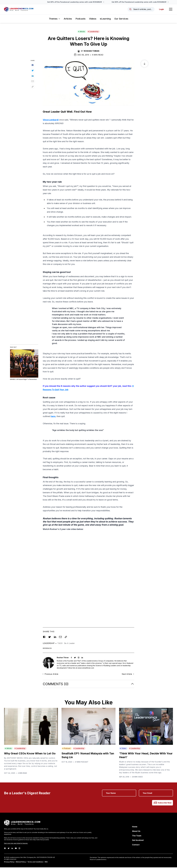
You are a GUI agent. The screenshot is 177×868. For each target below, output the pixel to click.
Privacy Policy (9, 863)
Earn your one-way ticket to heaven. (16, 844)
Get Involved (138, 841)
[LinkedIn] (12, 849)
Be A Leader (70, 644)
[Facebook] (5, 849)
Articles (68, 19)
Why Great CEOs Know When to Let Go (30, 754)
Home (135, 827)
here (53, 417)
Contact (136, 845)
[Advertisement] (88, 549)
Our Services (121, 19)
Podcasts (80, 19)
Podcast (66, 749)
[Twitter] (9, 849)
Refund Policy (21, 863)
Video (123, 749)
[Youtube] (16, 849)
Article (82, 32)
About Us (136, 832)
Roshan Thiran (92, 52)
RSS (46, 863)
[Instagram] (19, 849)
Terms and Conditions (35, 863)
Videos (93, 19)
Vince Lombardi (51, 120)
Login (161, 10)
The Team (137, 836)
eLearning (105, 19)
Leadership (93, 32)
